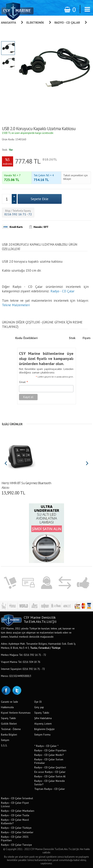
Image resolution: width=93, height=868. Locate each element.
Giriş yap (39, 707)
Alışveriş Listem (43, 724)
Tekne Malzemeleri (16, 305)
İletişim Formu (42, 735)
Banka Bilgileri (9, 735)
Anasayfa (9, 22)
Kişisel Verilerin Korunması (16, 713)
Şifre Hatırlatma (43, 718)
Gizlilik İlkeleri (9, 724)
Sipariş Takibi (8, 718)
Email (24, 382)
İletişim (5, 740)
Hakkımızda (7, 707)
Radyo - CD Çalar (67, 22)
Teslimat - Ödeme (11, 729)
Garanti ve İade (9, 702)
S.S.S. (4, 745)
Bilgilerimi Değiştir (44, 729)
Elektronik (35, 22)
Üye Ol (38, 702)
